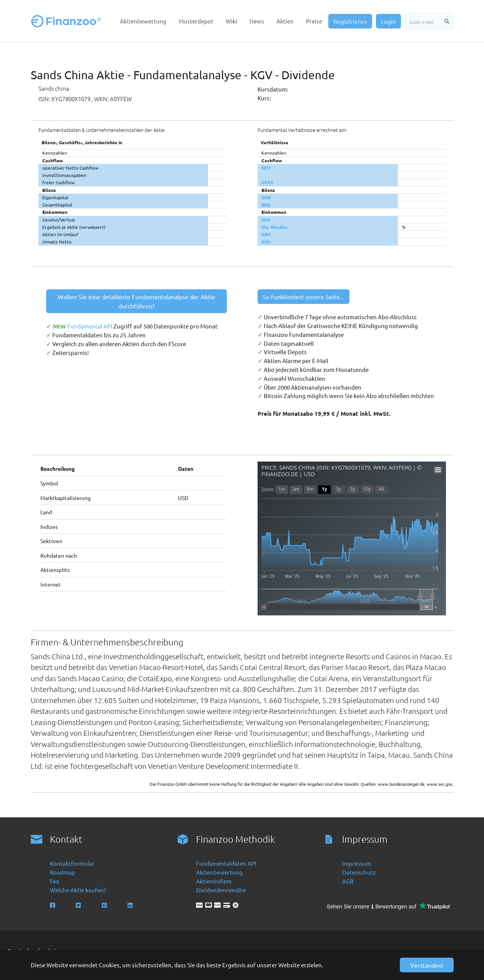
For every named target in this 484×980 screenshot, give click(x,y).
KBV (266, 234)
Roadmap (62, 872)
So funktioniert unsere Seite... (304, 297)
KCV (266, 168)
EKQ (266, 205)
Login (388, 21)
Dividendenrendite (221, 890)
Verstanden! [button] (427, 965)
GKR (266, 197)
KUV (266, 242)
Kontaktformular (72, 863)
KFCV (268, 182)
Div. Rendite (274, 227)
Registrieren (350, 21)
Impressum (357, 863)
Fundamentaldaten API (226, 863)
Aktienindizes (214, 881)
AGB (348, 881)
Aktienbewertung (219, 872)
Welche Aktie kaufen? (78, 890)
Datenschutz (359, 872)
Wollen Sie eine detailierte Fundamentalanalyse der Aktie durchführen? (136, 301)
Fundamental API (90, 326)
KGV (266, 220)
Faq (55, 881)
